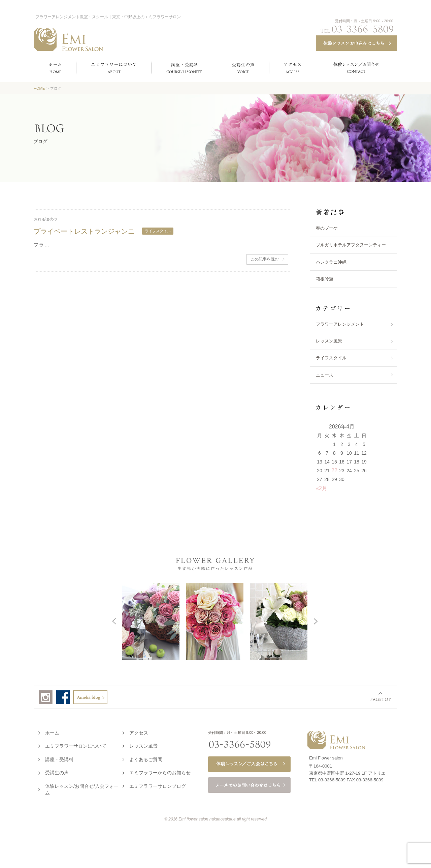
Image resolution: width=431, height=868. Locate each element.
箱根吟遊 (325, 279)
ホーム (52, 731)
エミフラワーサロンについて (76, 745)
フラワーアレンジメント (340, 324)
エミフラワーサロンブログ (158, 785)
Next (409, 621)
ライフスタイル (331, 358)
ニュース (325, 375)
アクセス (139, 731)
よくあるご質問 (146, 758)
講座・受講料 (59, 758)
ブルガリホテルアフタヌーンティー (351, 245)
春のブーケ (327, 228)
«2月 (322, 488)
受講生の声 (57, 771)
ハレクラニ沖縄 (331, 262)
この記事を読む (265, 259)
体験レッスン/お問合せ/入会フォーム (82, 788)
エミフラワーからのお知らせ (160, 771)
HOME (39, 88)
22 (334, 470)
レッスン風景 (329, 341)
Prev (20, 621)
